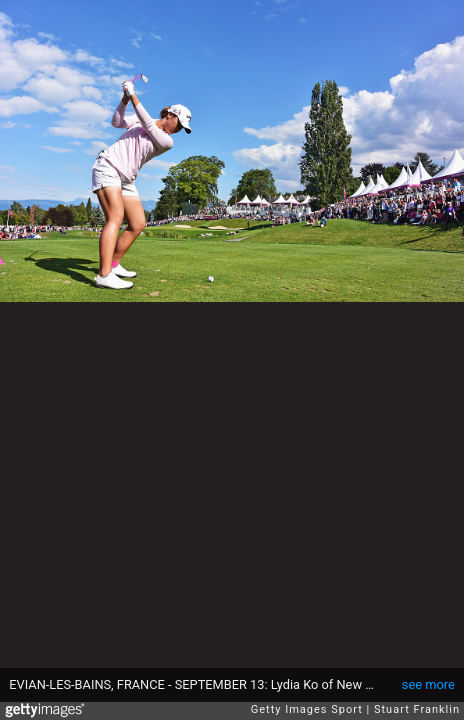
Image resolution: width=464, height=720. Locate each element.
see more (428, 684)
